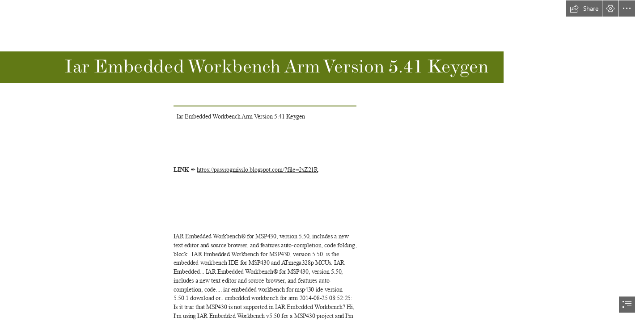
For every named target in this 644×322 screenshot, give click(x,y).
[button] (584, 8)
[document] (322, 161)
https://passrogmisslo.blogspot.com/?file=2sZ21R (257, 170)
